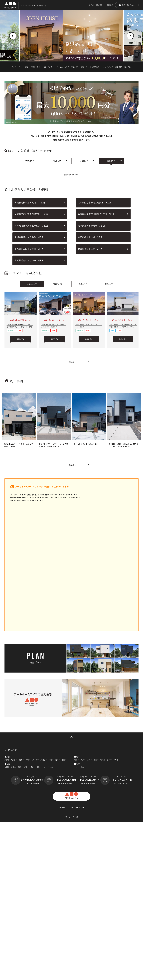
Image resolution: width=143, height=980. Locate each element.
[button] (13, 36)
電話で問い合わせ (128, 5)
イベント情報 (23, 67)
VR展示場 (95, 67)
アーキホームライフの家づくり (68, 67)
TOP (14, 67)
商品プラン (85, 67)
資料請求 (110, 5)
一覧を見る (72, 362)
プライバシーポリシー (77, 808)
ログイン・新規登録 (96, 5)
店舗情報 (118, 67)
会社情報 (62, 808)
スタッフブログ (107, 67)
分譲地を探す (35, 67)
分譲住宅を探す (48, 67)
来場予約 (127, 67)
